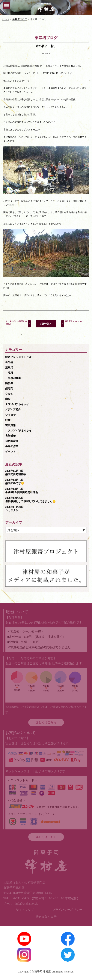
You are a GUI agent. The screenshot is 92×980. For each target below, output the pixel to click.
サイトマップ (25, 910)
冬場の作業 (15, 378)
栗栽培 (9, 367)
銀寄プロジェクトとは (18, 357)
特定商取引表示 (46, 917)
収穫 (11, 373)
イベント (10, 452)
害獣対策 (10, 436)
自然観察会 (12, 441)
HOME (5, 19)
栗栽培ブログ (20, 19)
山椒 (8, 399)
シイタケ (10, 415)
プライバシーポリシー (67, 910)
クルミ (9, 394)
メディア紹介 (13, 410)
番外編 (9, 362)
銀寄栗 (9, 389)
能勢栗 (9, 383)
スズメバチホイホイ (17, 404)
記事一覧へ (46, 324)
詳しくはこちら (46, 722)
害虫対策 (10, 425)
